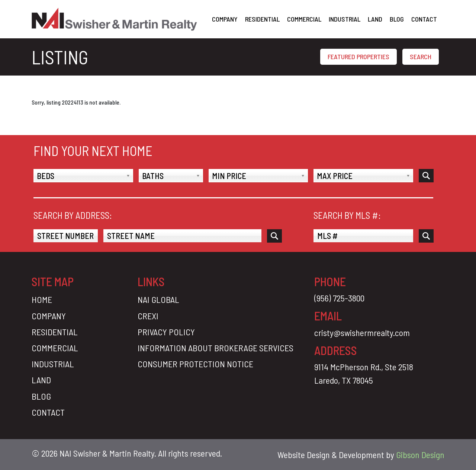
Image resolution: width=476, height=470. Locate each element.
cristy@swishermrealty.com (362, 332)
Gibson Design (420, 455)
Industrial (345, 19)
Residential (262, 19)
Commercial (304, 19)
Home (42, 299)
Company (225, 19)
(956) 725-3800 (339, 298)
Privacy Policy (166, 332)
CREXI (148, 316)
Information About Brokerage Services (216, 348)
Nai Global (158, 299)
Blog (397, 19)
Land (375, 19)
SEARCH (421, 57)
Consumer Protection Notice (195, 364)
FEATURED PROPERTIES (358, 57)
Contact (424, 19)
